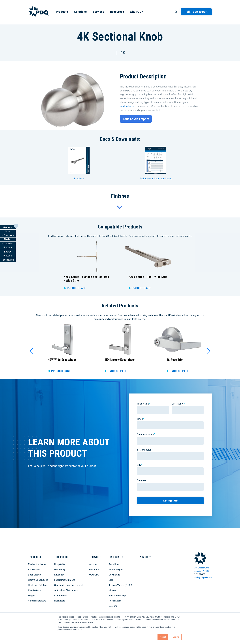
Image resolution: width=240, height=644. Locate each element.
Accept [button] (163, 637)
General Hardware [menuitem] (37, 599)
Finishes (8, 239)
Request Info (8, 260)
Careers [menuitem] (114, 604)
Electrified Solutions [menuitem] (38, 578)
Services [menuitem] (98, 12)
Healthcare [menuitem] (60, 599)
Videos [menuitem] (114, 589)
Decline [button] (176, 637)
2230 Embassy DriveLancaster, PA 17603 (201, 569)
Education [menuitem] (59, 573)
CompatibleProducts (8, 246)
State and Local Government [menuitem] (69, 583)
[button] (32, 351)
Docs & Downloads (8, 233)
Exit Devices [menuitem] (34, 568)
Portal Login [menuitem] (116, 599)
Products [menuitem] (62, 12)
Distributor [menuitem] (94, 568)
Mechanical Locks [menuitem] (37, 563)
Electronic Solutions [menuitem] (38, 583)
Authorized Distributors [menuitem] (66, 589)
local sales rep (128, 106)
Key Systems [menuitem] (35, 589)
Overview (8, 227)
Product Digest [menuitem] (117, 568)
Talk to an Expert (196, 12)
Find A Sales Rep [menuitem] (118, 594)
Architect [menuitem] (94, 563)
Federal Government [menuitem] (65, 578)
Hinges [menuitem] (32, 594)
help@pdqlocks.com (204, 577)
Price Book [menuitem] (115, 563)
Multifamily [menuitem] (60, 568)
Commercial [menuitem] (60, 594)
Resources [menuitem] (117, 12)
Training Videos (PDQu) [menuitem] (122, 583)
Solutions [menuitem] (80, 12)
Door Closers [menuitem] (35, 573)
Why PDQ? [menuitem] (136, 12)
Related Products (8, 254)
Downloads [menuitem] (116, 573)
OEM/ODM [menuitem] (94, 573)
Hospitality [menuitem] (60, 563)
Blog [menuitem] (112, 578)
